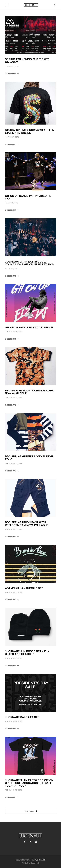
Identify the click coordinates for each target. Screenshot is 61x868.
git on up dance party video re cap (28, 197)
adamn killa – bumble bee (24, 588)
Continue (10, 73)
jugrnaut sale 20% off (22, 717)
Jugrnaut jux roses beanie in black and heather (27, 653)
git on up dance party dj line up (29, 328)
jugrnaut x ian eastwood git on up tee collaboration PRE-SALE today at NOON (29, 783)
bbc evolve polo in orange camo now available (30, 392)
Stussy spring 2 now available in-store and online (30, 131)
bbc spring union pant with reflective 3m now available (27, 524)
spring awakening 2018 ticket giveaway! (27, 61)
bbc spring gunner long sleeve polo (29, 458)
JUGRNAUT (40, 860)
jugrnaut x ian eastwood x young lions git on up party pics (29, 263)
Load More (30, 811)
